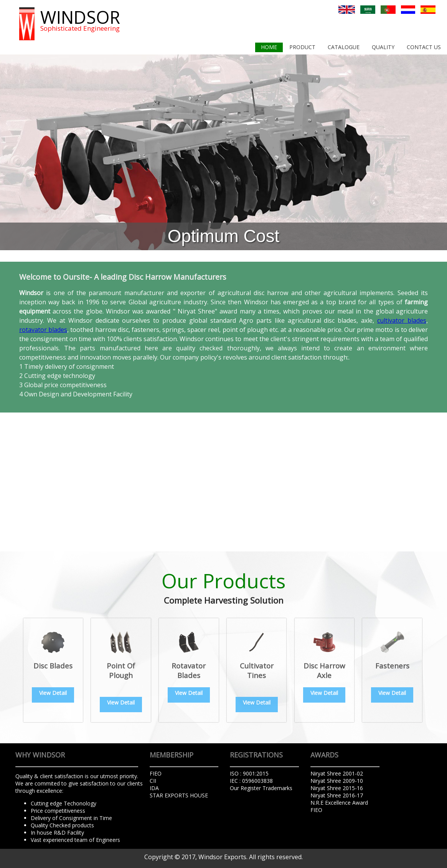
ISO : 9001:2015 (249, 773)
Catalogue (344, 47)
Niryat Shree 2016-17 (337, 795)
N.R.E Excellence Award (339, 803)
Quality (383, 47)
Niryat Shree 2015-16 (337, 788)
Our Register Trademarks (261, 788)
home (269, 47)
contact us (424, 47)
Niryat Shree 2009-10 (337, 781)
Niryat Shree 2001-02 (337, 773)
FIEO (316, 810)
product (302, 47)
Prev (10, 152)
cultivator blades (402, 320)
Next (437, 152)
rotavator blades (43, 330)
